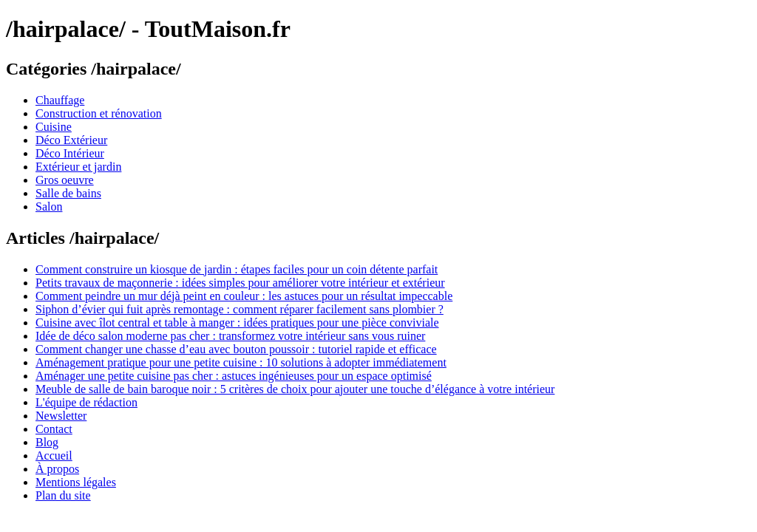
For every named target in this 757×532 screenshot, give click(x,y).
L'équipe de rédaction (86, 402)
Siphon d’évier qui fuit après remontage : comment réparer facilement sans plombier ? (240, 309)
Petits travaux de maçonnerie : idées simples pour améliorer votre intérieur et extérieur (240, 283)
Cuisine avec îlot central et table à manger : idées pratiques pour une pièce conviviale (237, 323)
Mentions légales (76, 482)
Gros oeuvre (65, 180)
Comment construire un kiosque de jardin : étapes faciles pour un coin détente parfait (237, 269)
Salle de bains (68, 193)
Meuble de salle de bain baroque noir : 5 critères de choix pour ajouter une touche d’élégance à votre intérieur (295, 389)
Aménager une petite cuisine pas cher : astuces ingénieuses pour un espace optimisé (234, 376)
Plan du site (63, 495)
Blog (47, 442)
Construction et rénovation (99, 113)
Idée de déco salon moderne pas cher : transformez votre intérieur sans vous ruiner (230, 336)
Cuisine (54, 127)
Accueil (54, 456)
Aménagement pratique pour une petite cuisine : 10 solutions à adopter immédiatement (241, 362)
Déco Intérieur (70, 153)
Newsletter (61, 416)
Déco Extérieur (71, 140)
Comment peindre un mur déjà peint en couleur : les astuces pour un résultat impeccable (244, 296)
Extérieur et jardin (78, 167)
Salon (49, 207)
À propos (57, 469)
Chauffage (60, 100)
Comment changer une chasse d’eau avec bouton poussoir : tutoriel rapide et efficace (236, 349)
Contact (54, 429)
